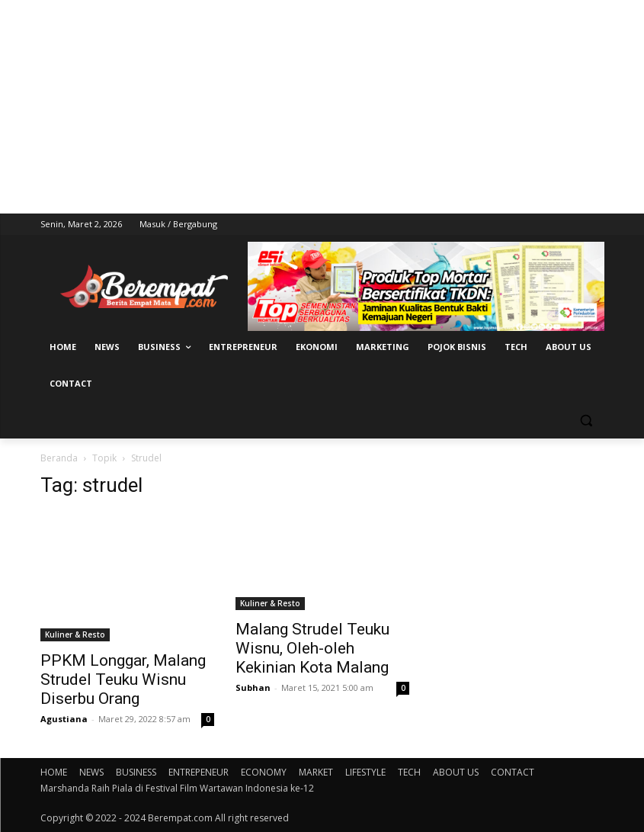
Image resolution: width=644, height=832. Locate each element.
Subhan (253, 687)
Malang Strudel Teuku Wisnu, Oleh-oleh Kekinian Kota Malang (312, 648)
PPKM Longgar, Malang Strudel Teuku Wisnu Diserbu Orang (123, 679)
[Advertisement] (322, 107)
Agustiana (64, 719)
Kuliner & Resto (75, 634)
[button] (586, 421)
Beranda (59, 458)
